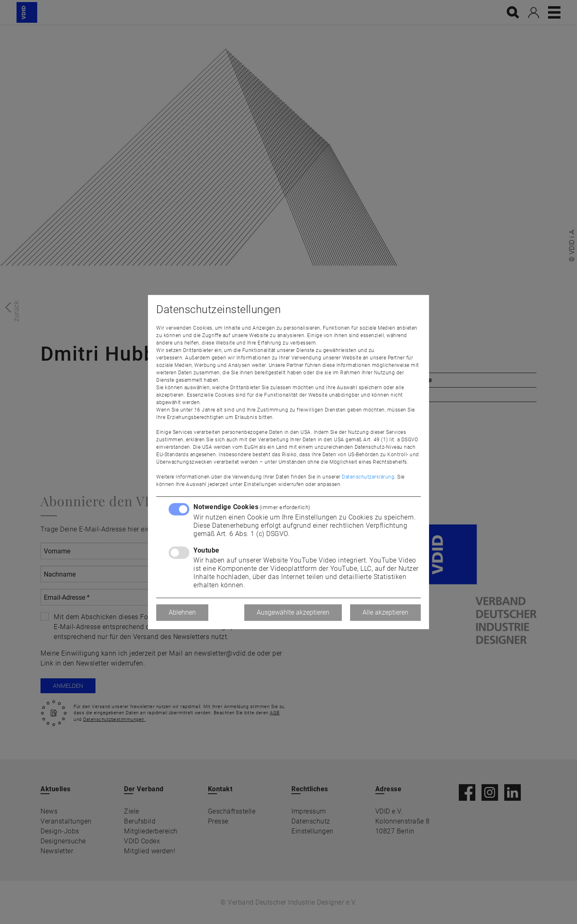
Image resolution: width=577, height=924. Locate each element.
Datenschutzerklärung (368, 477)
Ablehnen (182, 612)
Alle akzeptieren (385, 612)
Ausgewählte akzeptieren (293, 612)
